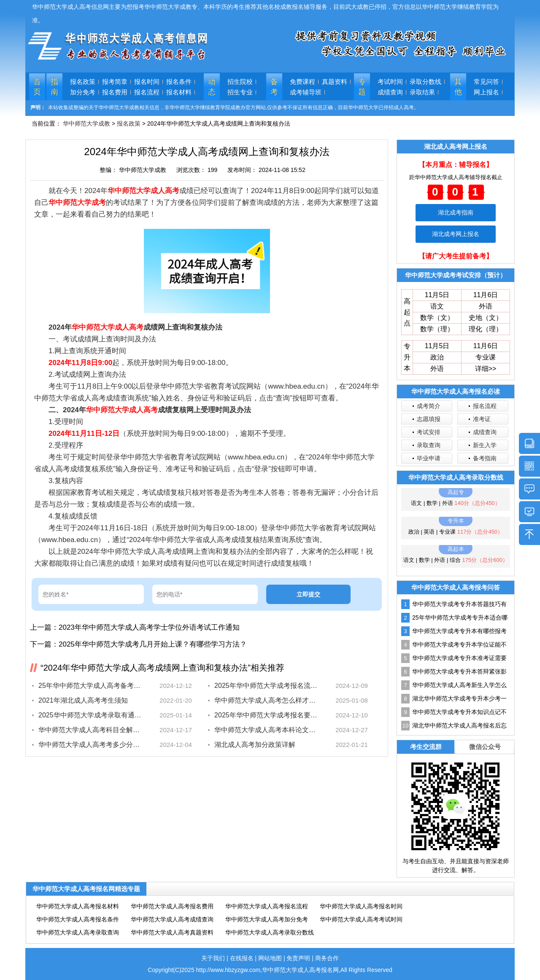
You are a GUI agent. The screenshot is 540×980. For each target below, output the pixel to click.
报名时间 (147, 82)
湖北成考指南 (456, 212)
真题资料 (335, 82)
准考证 (482, 419)
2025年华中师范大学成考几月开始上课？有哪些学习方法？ (153, 644)
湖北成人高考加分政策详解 (255, 745)
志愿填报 (429, 419)
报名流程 (147, 92)
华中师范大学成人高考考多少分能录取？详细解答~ (90, 745)
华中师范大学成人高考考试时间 (361, 919)
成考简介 (429, 406)
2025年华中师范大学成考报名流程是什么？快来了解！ (266, 686)
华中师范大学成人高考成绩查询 (172, 919)
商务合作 (327, 958)
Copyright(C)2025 (172, 970)
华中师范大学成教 (86, 124)
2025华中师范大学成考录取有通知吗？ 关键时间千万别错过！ (90, 715)
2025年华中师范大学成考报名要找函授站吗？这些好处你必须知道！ (266, 715)
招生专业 (240, 92)
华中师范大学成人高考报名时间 (361, 906)
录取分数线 (425, 82)
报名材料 (179, 92)
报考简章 (115, 82)
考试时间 (390, 82)
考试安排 (429, 432)
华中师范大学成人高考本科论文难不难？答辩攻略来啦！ (266, 730)
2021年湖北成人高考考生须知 (83, 700)
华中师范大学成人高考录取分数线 (270, 932)
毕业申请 (429, 458)
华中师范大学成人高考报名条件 (78, 919)
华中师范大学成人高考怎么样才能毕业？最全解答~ (266, 700)
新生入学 (485, 445)
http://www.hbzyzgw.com (228, 970)
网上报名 (486, 92)
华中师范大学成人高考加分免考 (267, 919)
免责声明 (298, 958)
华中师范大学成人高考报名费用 (172, 906)
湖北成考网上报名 (456, 234)
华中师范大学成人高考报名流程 (267, 906)
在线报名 (242, 958)
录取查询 (429, 445)
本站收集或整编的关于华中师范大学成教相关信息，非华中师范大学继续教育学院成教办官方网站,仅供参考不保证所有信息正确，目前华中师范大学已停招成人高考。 (234, 107)
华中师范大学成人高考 (143, 191)
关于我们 (213, 958)
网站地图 (270, 958)
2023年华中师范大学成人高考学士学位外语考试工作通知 (149, 627)
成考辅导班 (306, 92)
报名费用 (115, 92)
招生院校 (240, 82)
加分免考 (83, 92)
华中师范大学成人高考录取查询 (78, 932)
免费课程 (302, 82)
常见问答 (486, 82)
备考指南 (485, 458)
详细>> (486, 369)
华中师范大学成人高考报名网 (300, 970)
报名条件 (179, 82)
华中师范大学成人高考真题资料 (172, 932)
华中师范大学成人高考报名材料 (78, 906)
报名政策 (83, 82)
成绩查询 (390, 92)
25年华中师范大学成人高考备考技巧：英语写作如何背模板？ (90, 686)
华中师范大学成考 (77, 203)
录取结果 (422, 92)
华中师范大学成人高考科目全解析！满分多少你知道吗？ (90, 730)
